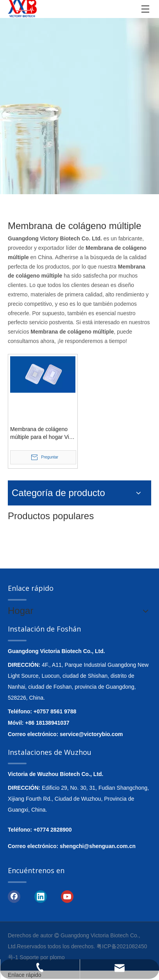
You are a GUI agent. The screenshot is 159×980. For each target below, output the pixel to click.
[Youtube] (67, 896)
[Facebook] (14, 896)
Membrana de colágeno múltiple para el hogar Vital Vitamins (43, 433)
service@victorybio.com (91, 734)
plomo (57, 957)
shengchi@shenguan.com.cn (98, 846)
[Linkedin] (41, 896)
